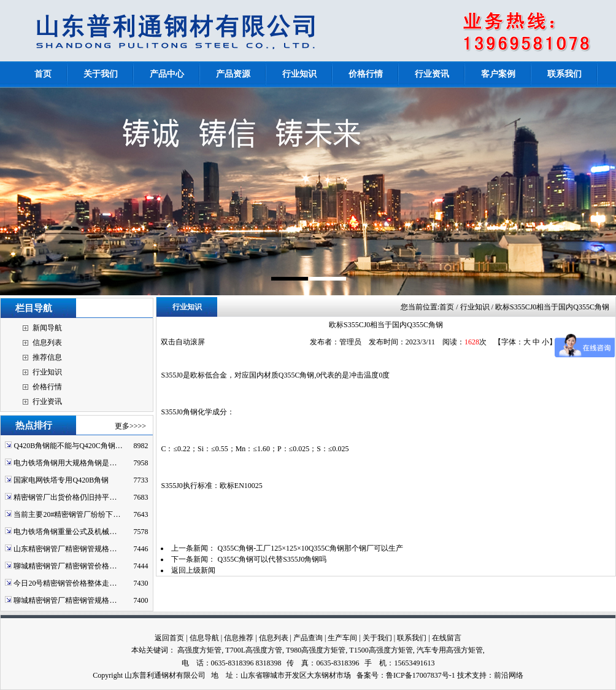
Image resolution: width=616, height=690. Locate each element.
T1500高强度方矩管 (381, 650)
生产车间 (342, 638)
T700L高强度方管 (254, 650)
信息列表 (47, 343)
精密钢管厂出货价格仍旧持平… (65, 497)
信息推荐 (239, 638)
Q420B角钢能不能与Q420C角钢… (68, 446)
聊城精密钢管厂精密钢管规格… (65, 600)
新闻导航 (47, 328)
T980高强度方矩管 (316, 650)
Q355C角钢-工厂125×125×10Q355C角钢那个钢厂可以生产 (310, 548)
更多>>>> (130, 426)
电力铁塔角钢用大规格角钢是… (65, 463)
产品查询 (308, 638)
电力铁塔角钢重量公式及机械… (65, 532)
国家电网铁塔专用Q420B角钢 (61, 480)
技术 (464, 675)
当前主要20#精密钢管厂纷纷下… (67, 514)
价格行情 (47, 387)
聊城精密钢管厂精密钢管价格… (65, 566)
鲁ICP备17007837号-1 (421, 675)
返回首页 (169, 638)
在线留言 (447, 638)
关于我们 (377, 638)
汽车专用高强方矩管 (450, 650)
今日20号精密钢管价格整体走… (65, 583)
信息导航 (204, 638)
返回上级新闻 (193, 570)
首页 (447, 307)
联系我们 (412, 638)
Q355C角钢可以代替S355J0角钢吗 (272, 559)
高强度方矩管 (199, 650)
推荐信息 (47, 357)
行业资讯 (47, 401)
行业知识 (47, 372)
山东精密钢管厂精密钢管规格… (65, 549)
